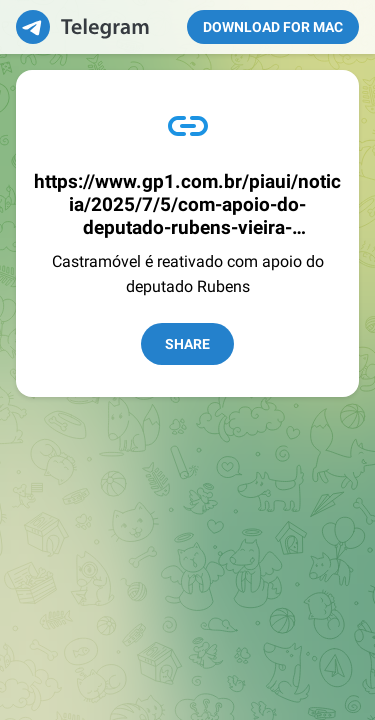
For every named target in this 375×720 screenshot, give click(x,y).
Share (187, 344)
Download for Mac (273, 27)
